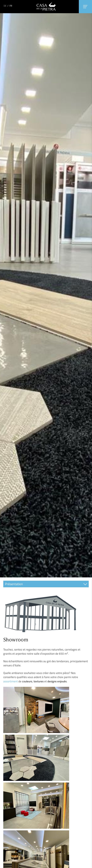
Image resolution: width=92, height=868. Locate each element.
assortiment (11, 681)
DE (5, 6)
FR (11, 6)
